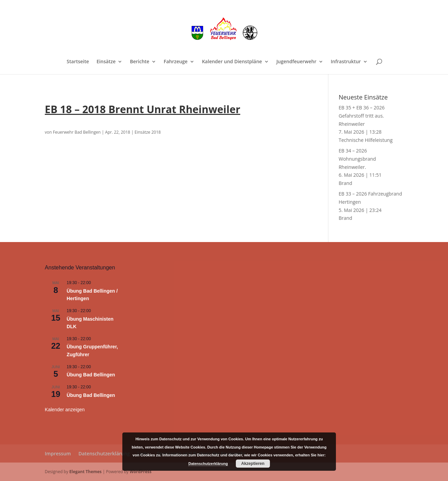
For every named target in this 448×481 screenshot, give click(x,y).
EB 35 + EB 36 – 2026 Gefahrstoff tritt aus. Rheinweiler (362, 116)
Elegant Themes (85, 472)
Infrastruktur (346, 62)
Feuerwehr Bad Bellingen (77, 132)
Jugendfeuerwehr (296, 62)
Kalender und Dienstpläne (232, 62)
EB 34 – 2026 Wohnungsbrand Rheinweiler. (357, 159)
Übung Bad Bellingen (91, 375)
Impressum (58, 453)
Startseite (78, 62)
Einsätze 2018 (148, 132)
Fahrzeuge (176, 62)
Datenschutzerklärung (104, 453)
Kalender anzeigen (65, 410)
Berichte (140, 62)
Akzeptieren (253, 464)
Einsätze (106, 62)
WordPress (140, 472)
